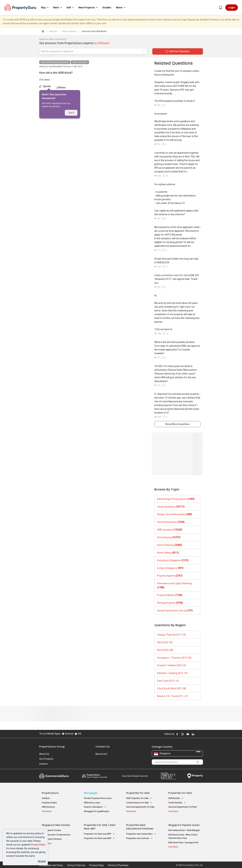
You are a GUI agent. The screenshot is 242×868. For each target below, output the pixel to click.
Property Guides (49, 803)
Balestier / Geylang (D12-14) (172, 673)
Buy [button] (46, 8)
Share (61, 87)
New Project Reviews (52, 837)
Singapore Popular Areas (184, 823)
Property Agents (170, 576)
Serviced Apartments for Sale (140, 807)
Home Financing (170, 545)
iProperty (195, 776)
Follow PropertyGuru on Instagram (182, 734)
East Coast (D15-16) (168, 681)
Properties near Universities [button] (141, 832)
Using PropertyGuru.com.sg (175, 610)
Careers (43, 764)
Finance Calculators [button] (95, 807)
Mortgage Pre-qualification (97, 811)
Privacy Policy (38, 845)
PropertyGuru (50, 793)
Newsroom (101, 754)
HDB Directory (48, 807)
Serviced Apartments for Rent (183, 807)
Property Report (168, 776)
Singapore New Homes (56, 823)
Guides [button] (107, 8)
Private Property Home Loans (98, 798)
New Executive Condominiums (56, 832)
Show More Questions (177, 424)
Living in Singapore (170, 568)
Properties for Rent (180, 793)
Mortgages (91, 793)
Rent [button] (58, 8)
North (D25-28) (165, 650)
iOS (78, 734)
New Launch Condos (52, 828)
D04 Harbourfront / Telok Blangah (184, 828)
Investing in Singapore (173, 560)
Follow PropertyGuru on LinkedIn (193, 734)
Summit (135, 776)
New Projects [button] (89, 8)
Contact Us (103, 747)
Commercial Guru (54, 776)
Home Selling (168, 553)
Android (68, 734)
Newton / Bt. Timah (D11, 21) (173, 696)
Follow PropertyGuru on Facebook (177, 734)
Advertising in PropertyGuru (176, 499)
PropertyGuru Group (52, 747)
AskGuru (46, 798)
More (121, 8)
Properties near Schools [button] (139, 836)
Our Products (46, 759)
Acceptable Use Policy (51, 860)
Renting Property (170, 603)
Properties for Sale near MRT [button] (99, 832)
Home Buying (169, 537)
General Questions (171, 522)
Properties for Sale (138, 793)
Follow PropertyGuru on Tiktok (202, 734)
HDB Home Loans (92, 803)
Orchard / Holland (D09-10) (171, 665)
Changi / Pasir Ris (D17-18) (171, 635)
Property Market (170, 595)
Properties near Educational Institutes (140, 824)
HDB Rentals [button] (176, 798)
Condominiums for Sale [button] (139, 803)
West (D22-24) (165, 642)
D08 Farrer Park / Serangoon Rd (183, 840)
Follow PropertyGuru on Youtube (188, 734)
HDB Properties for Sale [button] (139, 798)
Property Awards (94, 776)
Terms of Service (76, 860)
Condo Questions (171, 507)
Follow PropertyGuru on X (198, 734)
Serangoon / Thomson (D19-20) (174, 658)
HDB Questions (80, 62)
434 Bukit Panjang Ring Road (55, 62)
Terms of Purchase (118, 860)
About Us (44, 754)
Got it (71, 113)
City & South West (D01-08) (172, 688)
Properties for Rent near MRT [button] (99, 836)
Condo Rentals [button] (177, 803)
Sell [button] (71, 8)
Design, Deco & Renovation (175, 514)
